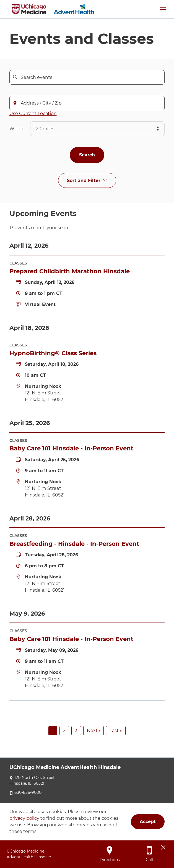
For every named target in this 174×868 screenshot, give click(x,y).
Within (17, 129)
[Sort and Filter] (87, 181)
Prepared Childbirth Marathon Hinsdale (70, 271)
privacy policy (24, 818)
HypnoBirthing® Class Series (53, 353)
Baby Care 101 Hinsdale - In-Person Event (71, 448)
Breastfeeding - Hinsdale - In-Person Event (74, 544)
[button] (163, 9)
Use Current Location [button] (33, 113)
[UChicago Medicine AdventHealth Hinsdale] (53, 9)
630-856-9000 (28, 792)
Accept (148, 822)
